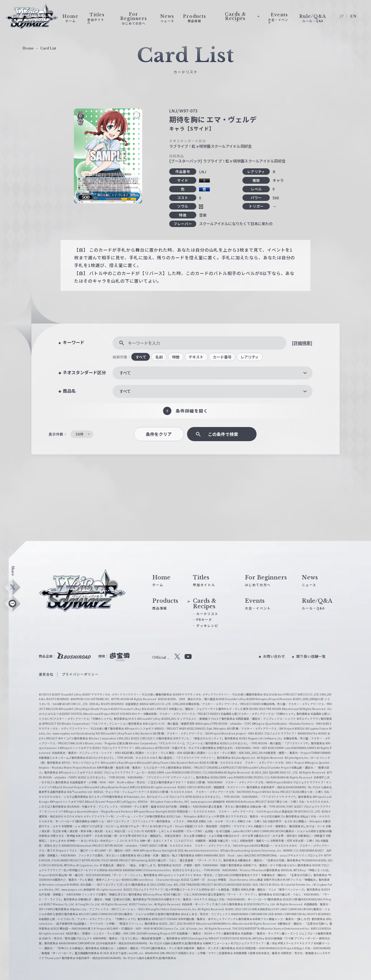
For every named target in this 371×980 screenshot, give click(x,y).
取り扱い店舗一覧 (311, 656)
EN (353, 16)
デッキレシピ (207, 626)
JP (342, 16)
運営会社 (46, 674)
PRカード (204, 619)
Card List (48, 48)
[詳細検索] (302, 343)
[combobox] (213, 373)
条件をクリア (159, 434)
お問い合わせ (274, 656)
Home (28, 48)
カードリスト (207, 614)
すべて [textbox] (125, 373)
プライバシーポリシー (80, 674)
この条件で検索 (223, 434)
